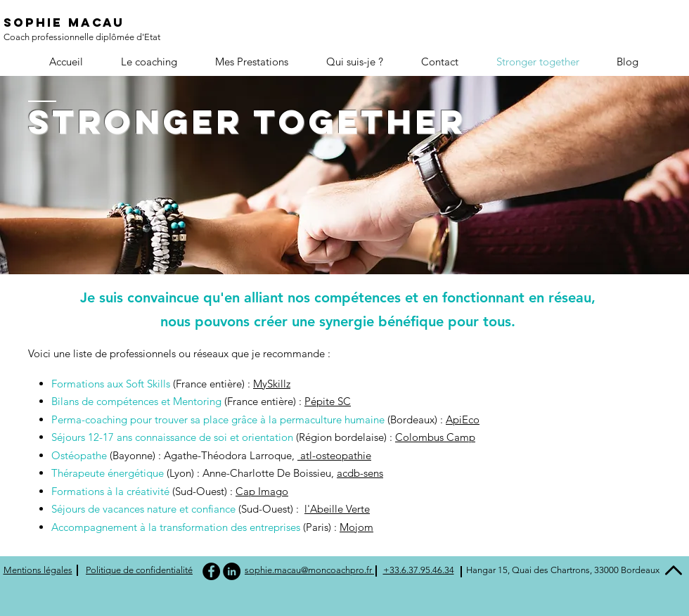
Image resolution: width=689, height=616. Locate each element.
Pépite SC (328, 401)
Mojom (356, 527)
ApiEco (463, 419)
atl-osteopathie (334, 455)
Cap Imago (262, 491)
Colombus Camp (435, 437)
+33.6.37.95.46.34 (419, 570)
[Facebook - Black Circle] (211, 571)
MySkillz (272, 384)
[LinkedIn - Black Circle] (232, 571)
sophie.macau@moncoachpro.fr (309, 570)
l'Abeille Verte (337, 509)
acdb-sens (360, 473)
